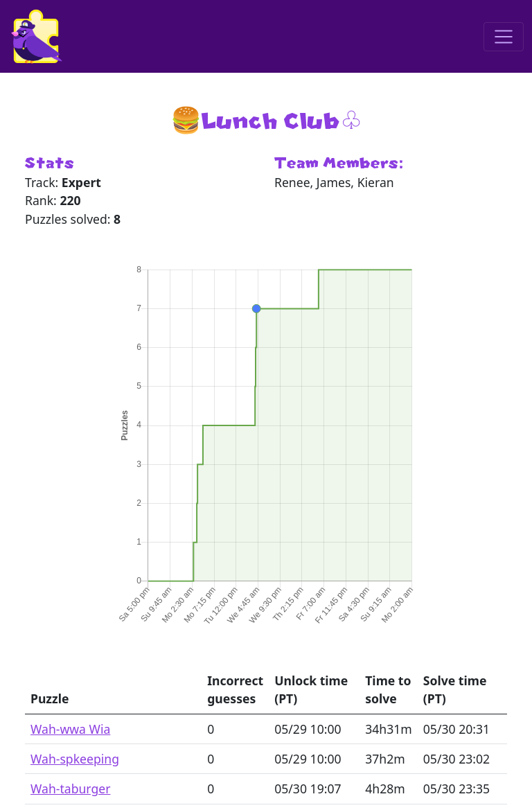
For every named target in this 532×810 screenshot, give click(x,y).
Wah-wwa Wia (70, 729)
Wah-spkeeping (75, 759)
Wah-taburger (70, 789)
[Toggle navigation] (504, 37)
